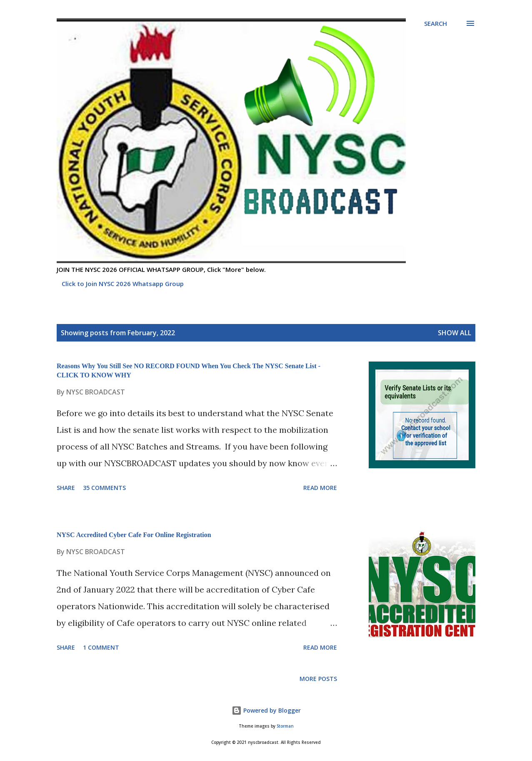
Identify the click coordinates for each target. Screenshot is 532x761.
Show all (455, 333)
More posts (318, 679)
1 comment (101, 647)
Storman (285, 726)
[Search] (436, 23)
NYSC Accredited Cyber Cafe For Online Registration (134, 535)
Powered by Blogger (266, 710)
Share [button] (66, 488)
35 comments (104, 488)
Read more (320, 488)
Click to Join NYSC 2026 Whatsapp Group (123, 284)
